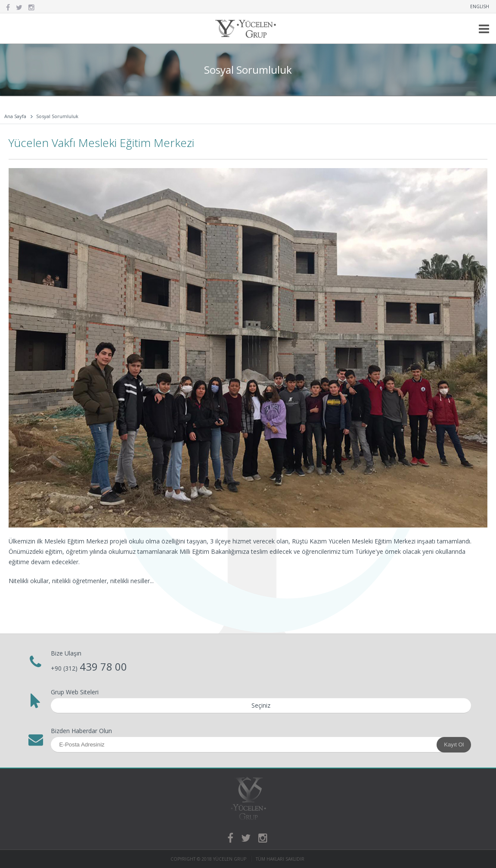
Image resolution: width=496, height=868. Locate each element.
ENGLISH (480, 6)
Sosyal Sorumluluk (57, 116)
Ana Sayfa (15, 116)
